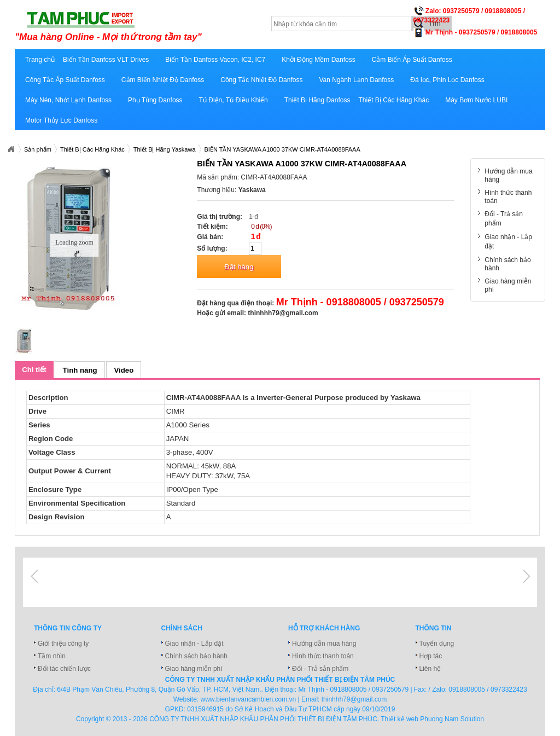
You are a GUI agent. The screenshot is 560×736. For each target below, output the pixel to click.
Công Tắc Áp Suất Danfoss (65, 80)
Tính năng (80, 370)
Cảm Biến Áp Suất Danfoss (412, 60)
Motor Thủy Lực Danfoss (61, 120)
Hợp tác (431, 656)
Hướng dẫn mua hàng (324, 644)
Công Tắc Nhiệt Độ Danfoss (261, 80)
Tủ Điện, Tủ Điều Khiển (234, 100)
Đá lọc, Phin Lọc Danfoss (447, 80)
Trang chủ (40, 60)
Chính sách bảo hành (196, 656)
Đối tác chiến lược (64, 669)
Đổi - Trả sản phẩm (320, 669)
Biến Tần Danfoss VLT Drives (106, 60)
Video (124, 370)
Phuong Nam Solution (452, 719)
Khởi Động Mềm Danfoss (318, 60)
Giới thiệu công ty (63, 644)
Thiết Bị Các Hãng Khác (393, 100)
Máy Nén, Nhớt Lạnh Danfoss (68, 100)
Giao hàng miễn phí (194, 669)
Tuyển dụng (437, 644)
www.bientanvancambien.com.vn (249, 699)
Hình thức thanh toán (323, 656)
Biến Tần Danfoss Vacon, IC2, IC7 (215, 60)
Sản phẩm (38, 149)
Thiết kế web (399, 719)
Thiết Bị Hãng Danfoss (317, 100)
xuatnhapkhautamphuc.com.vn (150, 26)
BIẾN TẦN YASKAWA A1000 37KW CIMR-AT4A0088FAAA (282, 149)
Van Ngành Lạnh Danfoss (356, 80)
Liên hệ (430, 669)
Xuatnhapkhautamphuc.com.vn (11, 149)
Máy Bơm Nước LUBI (476, 100)
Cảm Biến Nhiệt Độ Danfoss (163, 80)
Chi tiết (34, 370)
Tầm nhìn (52, 656)
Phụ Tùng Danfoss (155, 100)
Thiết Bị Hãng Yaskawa (165, 149)
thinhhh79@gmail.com (283, 313)
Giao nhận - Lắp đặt (194, 644)
